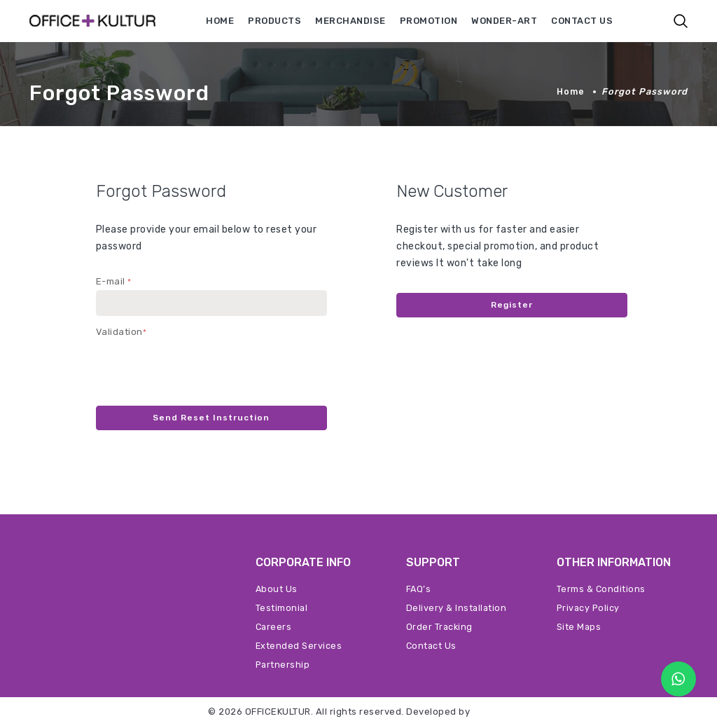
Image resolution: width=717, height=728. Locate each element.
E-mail (114, 281)
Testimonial (282, 609)
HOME (220, 21)
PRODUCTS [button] (274, 21)
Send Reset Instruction (211, 418)
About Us (277, 590)
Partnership (284, 666)
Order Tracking (440, 628)
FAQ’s (419, 590)
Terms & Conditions (601, 590)
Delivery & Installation (457, 609)
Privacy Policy (589, 609)
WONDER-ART (504, 21)
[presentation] (202, 368)
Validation (121, 332)
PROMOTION (429, 21)
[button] (681, 21)
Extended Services (299, 647)
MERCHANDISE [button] (350, 21)
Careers (274, 628)
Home (570, 91)
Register (512, 305)
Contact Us (432, 647)
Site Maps (579, 628)
